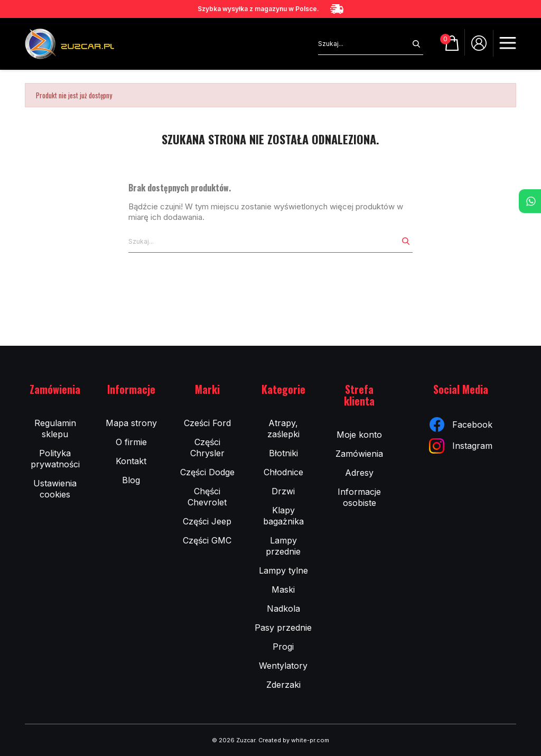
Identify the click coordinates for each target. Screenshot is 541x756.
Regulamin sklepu (55, 428)
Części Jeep (207, 521)
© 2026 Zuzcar (234, 740)
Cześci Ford (207, 423)
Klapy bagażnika (283, 516)
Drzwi (283, 491)
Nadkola (283, 609)
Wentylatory (283, 666)
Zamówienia (359, 454)
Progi (283, 647)
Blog (131, 480)
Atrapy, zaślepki (283, 428)
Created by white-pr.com (294, 740)
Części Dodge (207, 472)
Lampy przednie (283, 546)
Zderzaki (283, 685)
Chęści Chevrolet (207, 497)
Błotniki (283, 453)
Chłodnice (283, 472)
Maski (283, 589)
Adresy (359, 473)
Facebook (461, 425)
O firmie (131, 442)
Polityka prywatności (55, 459)
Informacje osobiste (359, 497)
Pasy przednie (283, 628)
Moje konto (359, 435)
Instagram (461, 446)
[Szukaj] (364, 44)
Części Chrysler (207, 448)
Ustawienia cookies (55, 489)
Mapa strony (131, 423)
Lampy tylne (283, 570)
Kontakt (131, 461)
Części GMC (207, 540)
